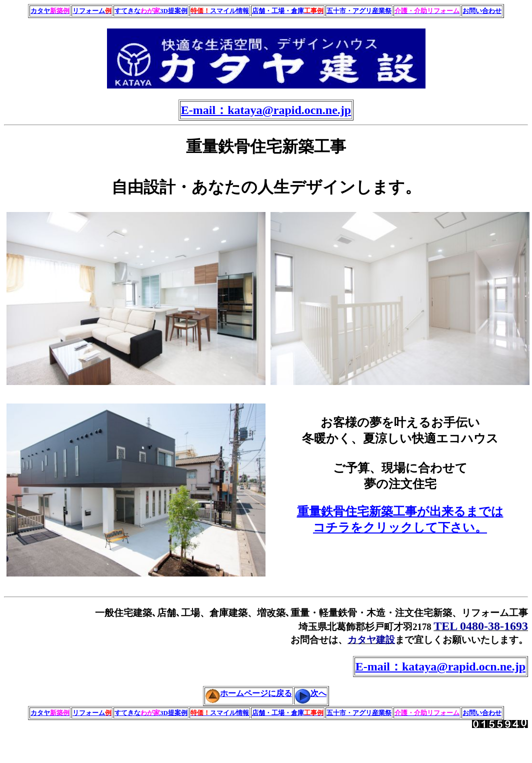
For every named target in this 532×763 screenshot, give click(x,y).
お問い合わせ (482, 11)
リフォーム (92, 11)
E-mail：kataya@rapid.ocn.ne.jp (266, 110)
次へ (311, 693)
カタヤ (50, 11)
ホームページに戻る (249, 693)
